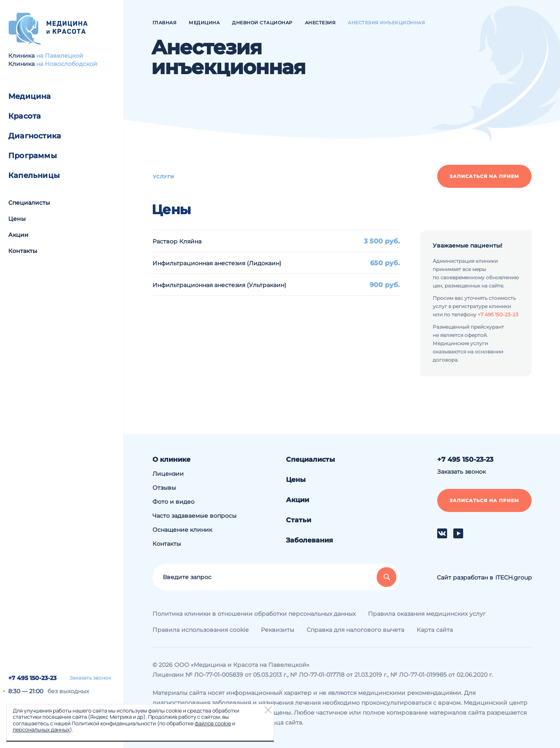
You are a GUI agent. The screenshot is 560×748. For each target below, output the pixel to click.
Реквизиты (278, 630)
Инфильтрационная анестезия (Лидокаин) (217, 263)
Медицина (30, 96)
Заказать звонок (90, 678)
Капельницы (34, 175)
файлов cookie (213, 723)
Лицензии (168, 474)
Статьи (299, 520)
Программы (33, 156)
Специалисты (29, 203)
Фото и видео (173, 502)
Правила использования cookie (200, 630)
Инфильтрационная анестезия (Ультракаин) (219, 285)
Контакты (23, 251)
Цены (17, 219)
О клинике (171, 459)
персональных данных (41, 729)
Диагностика (35, 136)
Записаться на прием (484, 176)
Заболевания (309, 540)
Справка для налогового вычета (355, 630)
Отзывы (164, 488)
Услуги (164, 177)
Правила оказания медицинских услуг (427, 614)
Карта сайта (435, 630)
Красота (25, 116)
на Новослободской (67, 64)
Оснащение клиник (182, 530)
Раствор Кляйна (177, 241)
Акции (18, 235)
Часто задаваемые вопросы (194, 516)
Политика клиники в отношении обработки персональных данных (254, 614)
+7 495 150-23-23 (32, 678)
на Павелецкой (60, 56)
